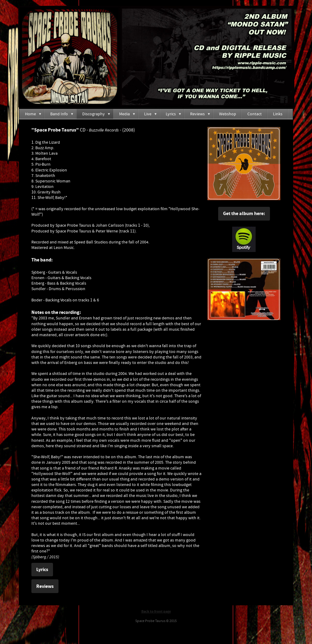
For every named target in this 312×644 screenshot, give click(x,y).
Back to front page (156, 612)
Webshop (228, 114)
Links (278, 114)
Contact (255, 114)
